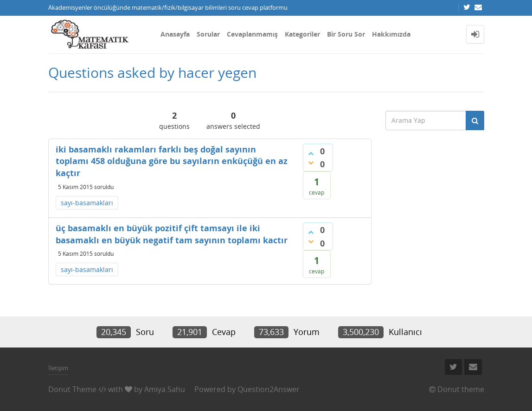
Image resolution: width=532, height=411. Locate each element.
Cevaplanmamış (252, 34)
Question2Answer (269, 389)
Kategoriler (302, 34)
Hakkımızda (391, 34)
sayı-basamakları (87, 203)
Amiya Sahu (165, 389)
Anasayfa (175, 34)
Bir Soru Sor (346, 34)
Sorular (208, 34)
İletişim (58, 368)
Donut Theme (72, 389)
